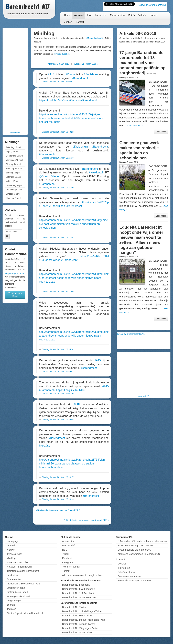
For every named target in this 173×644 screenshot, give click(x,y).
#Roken (44, 206)
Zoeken (68, 22)
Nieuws (11, 550)
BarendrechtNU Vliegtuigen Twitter (80, 628)
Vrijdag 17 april (13, 152)
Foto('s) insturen (126, 572)
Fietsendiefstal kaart (17, 592)
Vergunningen (14, 601)
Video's (142, 15)
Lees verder (136, 126)
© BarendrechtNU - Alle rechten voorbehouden (142, 541)
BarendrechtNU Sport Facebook (79, 597)
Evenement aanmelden (130, 576)
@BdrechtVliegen (50, 176)
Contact (80, 22)
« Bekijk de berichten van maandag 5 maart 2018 (58, 510)
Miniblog (11, 558)
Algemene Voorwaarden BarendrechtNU (139, 554)
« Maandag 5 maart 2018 (58, 64)
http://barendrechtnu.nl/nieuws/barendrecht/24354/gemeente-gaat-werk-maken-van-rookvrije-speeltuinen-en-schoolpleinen (74, 224)
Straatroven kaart (16, 588)
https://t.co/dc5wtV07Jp (95, 202)
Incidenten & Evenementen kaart (24, 584)
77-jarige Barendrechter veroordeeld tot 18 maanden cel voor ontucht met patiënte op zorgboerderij (142, 63)
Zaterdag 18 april (14, 147)
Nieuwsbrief (68, 546)
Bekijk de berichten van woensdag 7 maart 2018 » (86, 520)
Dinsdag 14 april (13, 164)
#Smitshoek (91, 74)
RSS (65, 550)
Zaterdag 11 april (14, 177)
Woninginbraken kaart (18, 596)
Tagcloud (12, 609)
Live (90, 15)
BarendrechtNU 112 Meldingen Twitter (82, 611)
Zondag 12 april (13, 173)
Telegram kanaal (71, 567)
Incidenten (101, 15)
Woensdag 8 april (14, 190)
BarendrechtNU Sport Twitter (77, 632)
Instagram (67, 562)
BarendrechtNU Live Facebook (78, 589)
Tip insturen (124, 568)
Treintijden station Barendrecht (23, 571)
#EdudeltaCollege (50, 260)
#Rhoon (70, 74)
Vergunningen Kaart (15, 295)
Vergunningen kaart (15, 273)
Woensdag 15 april (14, 160)
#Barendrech (47, 184)
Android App (69, 541)
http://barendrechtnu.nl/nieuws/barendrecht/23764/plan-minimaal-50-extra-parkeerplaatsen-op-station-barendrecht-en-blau (72, 463)
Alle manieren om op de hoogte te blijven (84, 575)
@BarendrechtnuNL (95, 38)
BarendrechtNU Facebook (76, 585)
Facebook (67, 558)
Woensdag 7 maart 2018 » (86, 64)
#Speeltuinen (57, 206)
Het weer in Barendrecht (20, 567)
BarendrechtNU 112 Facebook (78, 593)
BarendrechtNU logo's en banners (135, 546)
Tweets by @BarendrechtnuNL (131, 334)
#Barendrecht (80, 78)
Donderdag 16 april (15, 156)
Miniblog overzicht (62, 54)
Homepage (13, 541)
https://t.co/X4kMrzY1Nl (95, 256)
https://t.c (45, 446)
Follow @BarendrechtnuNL (152, 5)
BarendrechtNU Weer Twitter (77, 616)
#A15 (51, 74)
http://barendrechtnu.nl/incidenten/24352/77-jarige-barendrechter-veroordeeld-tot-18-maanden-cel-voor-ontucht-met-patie (71, 118)
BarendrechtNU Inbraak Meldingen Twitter (84, 620)
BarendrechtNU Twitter (74, 607)
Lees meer (161, 131)
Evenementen (117, 15)
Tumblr (66, 571)
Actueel (79, 15)
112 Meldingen (15, 554)
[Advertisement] (17, 80)
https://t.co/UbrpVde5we (54, 100)
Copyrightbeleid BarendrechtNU (134, 550)
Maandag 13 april (14, 169)
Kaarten (154, 15)
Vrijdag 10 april (13, 181)
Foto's (132, 15)
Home (67, 15)
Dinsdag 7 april (13, 194)
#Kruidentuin (80, 147)
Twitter (66, 554)
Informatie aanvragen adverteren (135, 581)
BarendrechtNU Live (17, 562)
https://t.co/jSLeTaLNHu (70, 390)
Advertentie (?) (15, 133)
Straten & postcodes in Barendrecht (25, 613)
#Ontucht (74, 100)
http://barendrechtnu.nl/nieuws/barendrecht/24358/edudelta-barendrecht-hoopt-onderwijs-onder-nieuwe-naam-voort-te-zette (74, 278)
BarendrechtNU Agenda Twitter (78, 624)
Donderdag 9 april (14, 185)
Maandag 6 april (13, 198)
